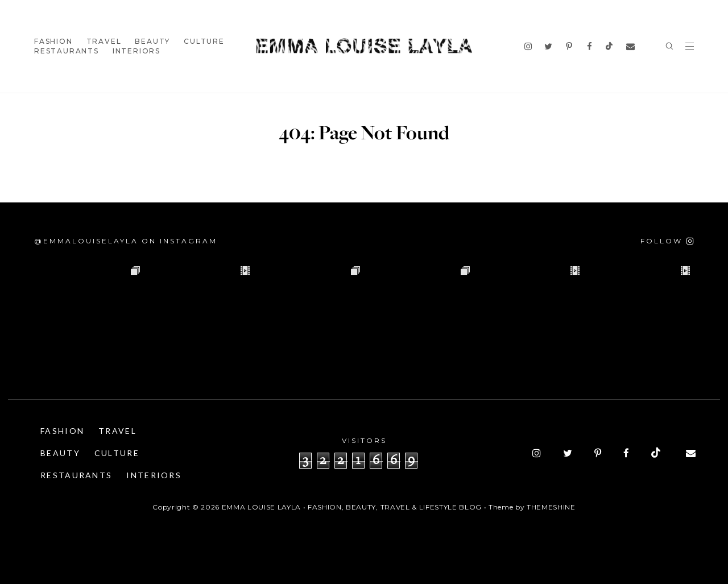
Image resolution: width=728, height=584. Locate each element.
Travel (104, 41)
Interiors (136, 51)
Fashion (53, 41)
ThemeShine (551, 507)
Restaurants (67, 51)
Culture (204, 41)
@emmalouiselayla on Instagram (126, 241)
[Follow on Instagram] (667, 241)
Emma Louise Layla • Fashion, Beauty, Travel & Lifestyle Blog (352, 507)
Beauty (152, 41)
